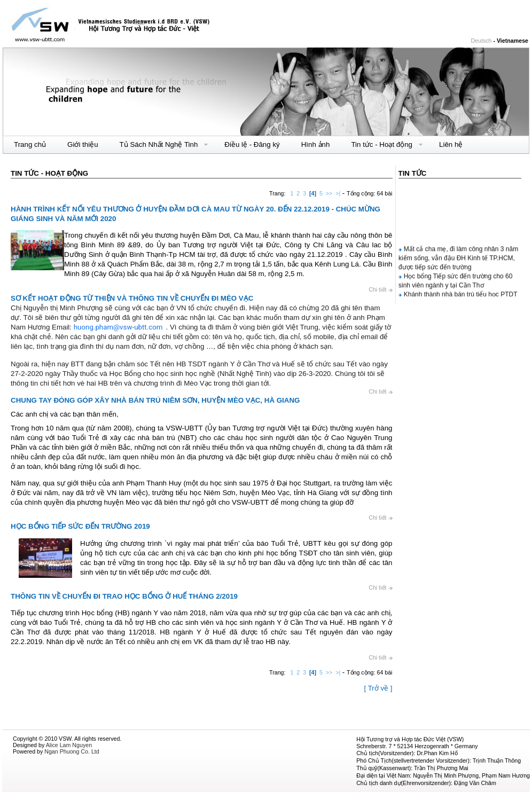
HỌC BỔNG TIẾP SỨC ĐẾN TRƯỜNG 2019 (80, 526)
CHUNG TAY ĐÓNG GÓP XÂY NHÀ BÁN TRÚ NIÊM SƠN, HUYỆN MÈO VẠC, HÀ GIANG (155, 400)
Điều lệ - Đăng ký (252, 144)
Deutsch (481, 41)
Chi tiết (380, 289)
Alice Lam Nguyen (69, 745)
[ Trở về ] (378, 688)
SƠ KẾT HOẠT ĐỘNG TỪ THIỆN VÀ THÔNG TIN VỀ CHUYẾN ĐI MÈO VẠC (132, 298)
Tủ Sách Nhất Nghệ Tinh (159, 145)
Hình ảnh (316, 144)
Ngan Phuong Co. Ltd (72, 751)
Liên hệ (451, 144)
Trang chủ (30, 144)
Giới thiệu (83, 144)
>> (329, 193)
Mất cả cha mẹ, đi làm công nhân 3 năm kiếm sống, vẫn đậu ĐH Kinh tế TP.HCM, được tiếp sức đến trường (458, 259)
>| (338, 193)
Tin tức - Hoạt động (382, 145)
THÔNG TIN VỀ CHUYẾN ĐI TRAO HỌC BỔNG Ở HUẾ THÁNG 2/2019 (124, 596)
